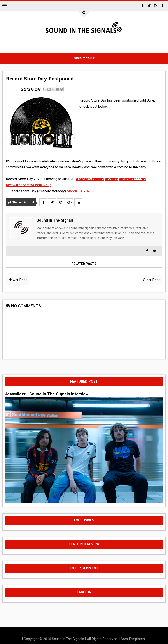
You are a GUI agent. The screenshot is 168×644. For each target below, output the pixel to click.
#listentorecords (132, 179)
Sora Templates (133, 639)
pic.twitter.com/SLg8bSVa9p (29, 185)
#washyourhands (90, 179)
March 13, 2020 (79, 191)
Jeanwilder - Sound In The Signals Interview (47, 394)
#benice (111, 179)
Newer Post (17, 280)
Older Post (151, 280)
